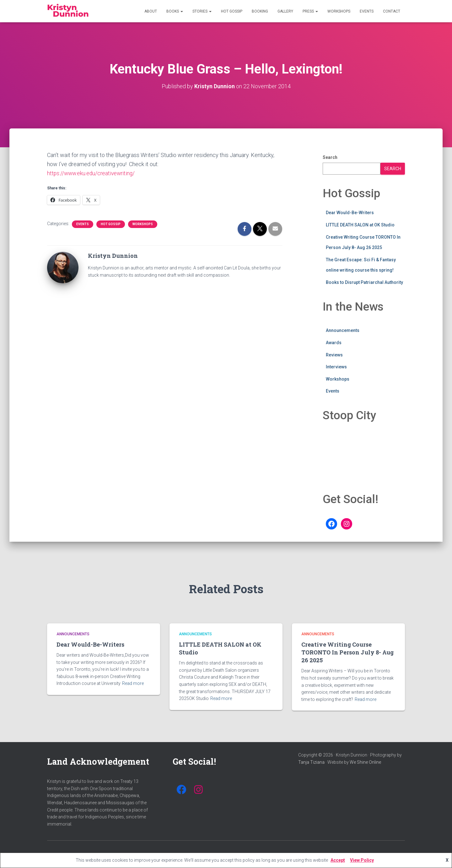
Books (175, 11)
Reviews (334, 355)
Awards (334, 343)
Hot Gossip (232, 11)
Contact (392, 11)
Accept (338, 860)
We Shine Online (365, 762)
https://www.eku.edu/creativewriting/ (92, 173)
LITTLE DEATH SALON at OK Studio (360, 225)
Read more (133, 683)
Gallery (285, 11)
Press (310, 11)
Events (367, 11)
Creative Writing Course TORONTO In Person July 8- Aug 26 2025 (347, 652)
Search (330, 157)
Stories (202, 11)
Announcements (343, 330)
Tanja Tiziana (311, 762)
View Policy (362, 860)
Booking (260, 11)
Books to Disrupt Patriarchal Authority (364, 282)
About (151, 11)
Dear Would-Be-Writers (350, 213)
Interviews (336, 367)
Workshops (339, 11)
